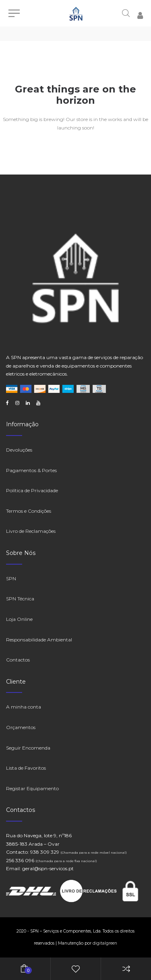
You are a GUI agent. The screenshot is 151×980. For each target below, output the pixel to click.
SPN (11, 578)
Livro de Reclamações (31, 531)
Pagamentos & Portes (31, 470)
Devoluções (19, 450)
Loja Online (19, 619)
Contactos (18, 660)
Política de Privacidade (32, 490)
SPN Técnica (20, 599)
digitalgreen (105, 943)
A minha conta (24, 707)
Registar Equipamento (32, 788)
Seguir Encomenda (28, 748)
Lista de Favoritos (26, 768)
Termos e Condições (29, 511)
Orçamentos (21, 727)
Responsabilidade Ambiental (39, 640)
